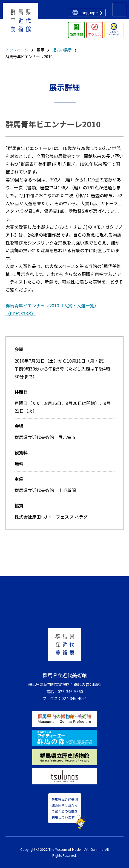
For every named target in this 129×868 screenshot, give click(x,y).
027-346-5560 (70, 692)
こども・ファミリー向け (114, 33)
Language (89, 13)
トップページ (17, 50)
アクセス (95, 34)
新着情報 (76, 34)
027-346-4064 (74, 698)
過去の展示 (62, 50)
